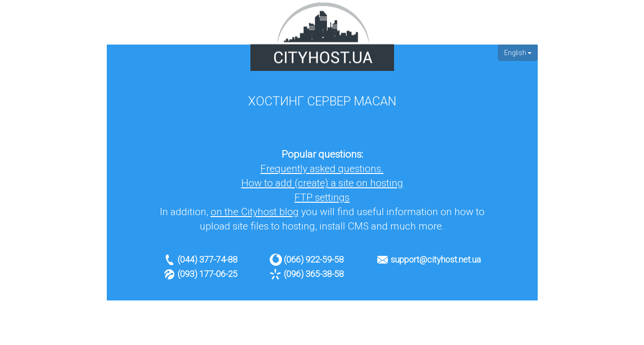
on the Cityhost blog (255, 212)
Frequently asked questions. (322, 169)
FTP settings (322, 197)
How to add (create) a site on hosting (322, 183)
